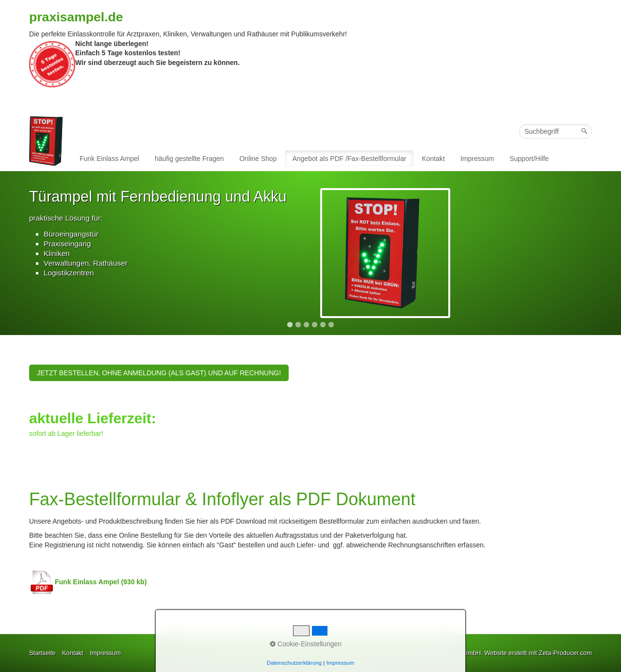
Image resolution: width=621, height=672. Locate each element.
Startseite (42, 653)
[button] (159, 373)
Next (602, 252)
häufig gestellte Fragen (189, 159)
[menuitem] (110, 159)
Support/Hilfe (529, 159)
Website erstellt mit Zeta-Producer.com (538, 653)
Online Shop (258, 159)
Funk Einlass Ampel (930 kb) (88, 582)
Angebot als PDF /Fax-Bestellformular (349, 159)
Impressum (477, 159)
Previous (19, 252)
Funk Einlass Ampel (109, 159)
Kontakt (433, 159)
